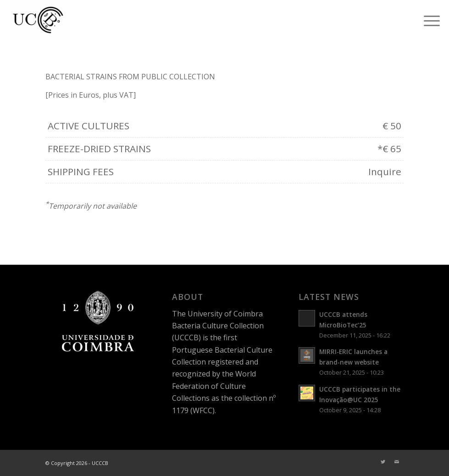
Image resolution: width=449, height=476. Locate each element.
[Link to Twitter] (383, 462)
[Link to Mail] (397, 462)
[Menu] (427, 21)
